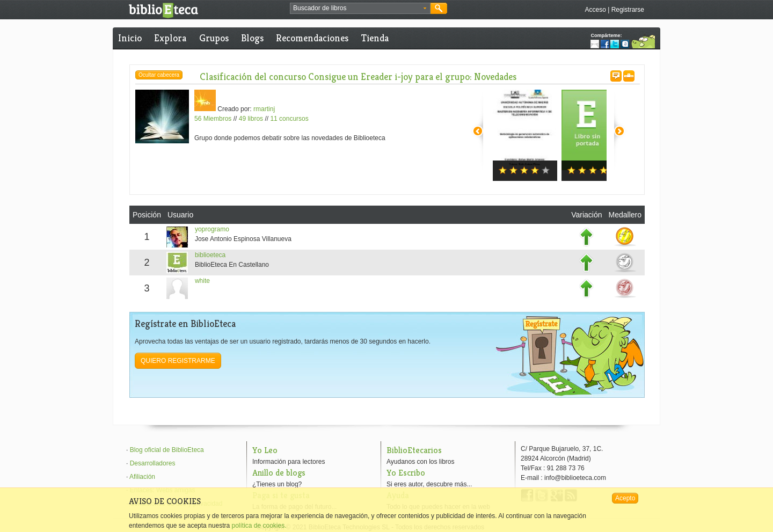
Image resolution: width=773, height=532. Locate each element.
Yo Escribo (406, 473)
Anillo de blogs (279, 473)
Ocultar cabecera (159, 75)
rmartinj (264, 109)
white (202, 281)
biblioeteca (210, 255)
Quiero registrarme (178, 361)
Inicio (130, 38)
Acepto (625, 498)
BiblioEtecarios (414, 450)
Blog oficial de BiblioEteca (167, 450)
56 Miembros (213, 119)
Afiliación (142, 477)
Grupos (214, 38)
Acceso (595, 10)
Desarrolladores (153, 463)
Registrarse (628, 10)
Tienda (375, 38)
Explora (170, 38)
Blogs (252, 38)
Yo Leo (265, 450)
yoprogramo (212, 229)
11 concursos (289, 119)
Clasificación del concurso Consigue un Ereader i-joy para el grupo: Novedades (358, 76)
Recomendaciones (312, 38)
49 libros (251, 119)
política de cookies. (259, 526)
